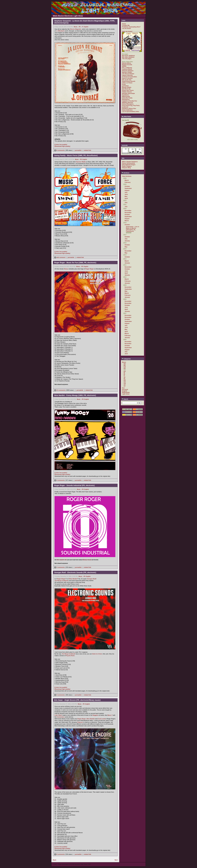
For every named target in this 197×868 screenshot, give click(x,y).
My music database (128, 56)
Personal (125, 389)
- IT (82, 27)
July (126, 192)
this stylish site (62, 560)
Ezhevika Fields (127, 98)
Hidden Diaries (127, 92)
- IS (124, 374)
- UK (124, 380)
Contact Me (126, 25)
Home (124, 24)
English (86, 27)
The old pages (127, 59)
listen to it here (97, 654)
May (126, 196)
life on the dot (127, 80)
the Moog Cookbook (69, 654)
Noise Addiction (127, 110)
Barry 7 (110, 715)
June (126, 194)
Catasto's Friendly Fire (130, 101)
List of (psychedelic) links (131, 111)
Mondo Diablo (127, 87)
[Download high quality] (62, 146)
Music (76, 27)
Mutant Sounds (127, 65)
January (127, 241)
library (66, 269)
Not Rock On (126, 89)
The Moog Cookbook (61, 581)
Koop (124, 84)
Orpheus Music (127, 69)
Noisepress (126, 99)
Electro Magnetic (76, 29)
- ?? (124, 386)
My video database (128, 57)
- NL (124, 379)
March (127, 180)
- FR (79, 27)
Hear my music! (127, 31)
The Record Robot (128, 74)
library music (87, 560)
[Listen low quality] (61, 144)
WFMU (124, 66)
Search (125, 399)
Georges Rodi (91, 579)
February (128, 182)
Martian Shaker (127, 72)
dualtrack (125, 107)
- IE (124, 373)
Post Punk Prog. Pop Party (131, 105)
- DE (124, 368)
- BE (124, 365)
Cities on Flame (127, 83)
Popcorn (80, 722)
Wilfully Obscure (128, 102)
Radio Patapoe (127, 166)
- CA (124, 367)
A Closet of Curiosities (130, 77)
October (127, 186)
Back (55, 860)
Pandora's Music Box (129, 108)
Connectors (61, 717)
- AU (124, 364)
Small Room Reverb (129, 81)
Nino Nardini (73, 579)
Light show (126, 394)
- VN (124, 383)
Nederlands (126, 392)
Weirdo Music (127, 63)
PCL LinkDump (127, 68)
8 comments (60, 150)
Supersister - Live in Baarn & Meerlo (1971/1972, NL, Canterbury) (132, 229)
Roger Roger (90, 269)
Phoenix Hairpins (128, 71)
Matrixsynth (126, 96)
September (128, 188)
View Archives (127, 176)
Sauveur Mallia (81, 162)
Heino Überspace (128, 104)
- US (124, 382)
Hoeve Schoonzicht (128, 163)
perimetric (125, 86)
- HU (124, 371)
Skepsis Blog (126, 168)
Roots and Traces (128, 90)
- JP (124, 377)
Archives (126, 173)
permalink (78, 150)
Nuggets (95, 715)
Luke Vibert (58, 715)
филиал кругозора (128, 93)
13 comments (60, 390)
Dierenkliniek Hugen (129, 165)
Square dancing (127, 75)
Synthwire (125, 95)
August (127, 190)
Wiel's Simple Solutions (130, 162)
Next (116, 860)
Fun (123, 388)
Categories (126, 359)
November (128, 213)
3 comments (60, 480)
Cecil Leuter (102, 719)
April (126, 198)
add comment (60, 257)
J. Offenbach (60, 31)
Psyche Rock (70, 656)
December (128, 211)
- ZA (124, 385)
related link (87, 150)
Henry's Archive (127, 78)
